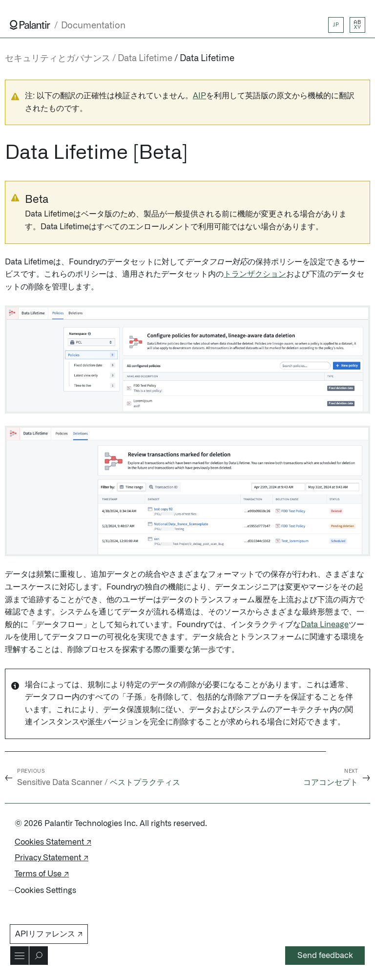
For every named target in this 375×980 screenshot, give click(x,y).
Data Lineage (325, 625)
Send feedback (325, 956)
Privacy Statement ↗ (52, 858)
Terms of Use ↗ (42, 874)
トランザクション (255, 274)
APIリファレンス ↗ (49, 934)
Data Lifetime (207, 59)
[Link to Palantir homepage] (30, 25)
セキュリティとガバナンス (58, 59)
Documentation (93, 26)
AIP (199, 96)
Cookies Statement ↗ (53, 842)
